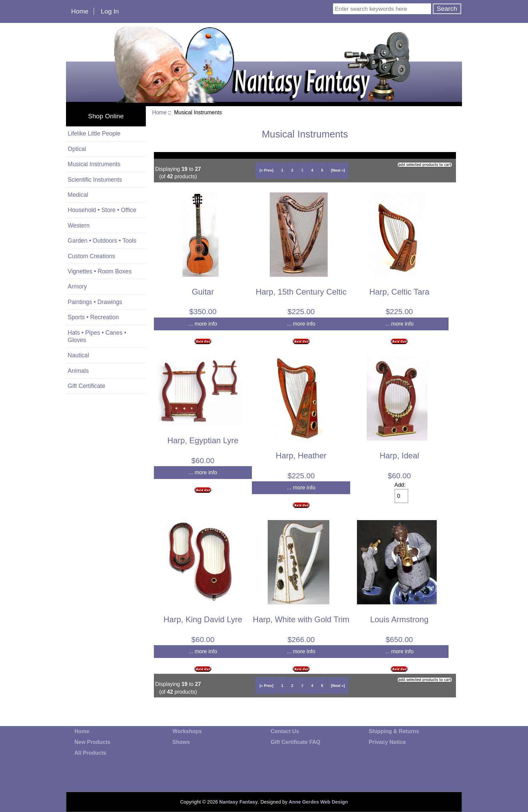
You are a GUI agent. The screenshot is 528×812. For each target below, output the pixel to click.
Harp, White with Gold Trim (301, 619)
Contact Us (285, 731)
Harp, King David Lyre (203, 619)
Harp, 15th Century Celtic (301, 292)
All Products (90, 753)
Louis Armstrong (399, 619)
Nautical (78, 355)
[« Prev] (267, 170)
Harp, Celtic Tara (399, 292)
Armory (77, 287)
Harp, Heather (301, 456)
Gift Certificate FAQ (296, 742)
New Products (92, 742)
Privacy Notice (387, 742)
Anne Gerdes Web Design (318, 802)
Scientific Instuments (95, 180)
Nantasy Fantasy (238, 802)
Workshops (187, 731)
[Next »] (338, 170)
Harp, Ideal (399, 456)
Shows (181, 742)
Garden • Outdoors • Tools (102, 241)
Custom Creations (91, 256)
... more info (203, 324)
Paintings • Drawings (95, 302)
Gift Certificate (86, 386)
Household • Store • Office (102, 210)
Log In (110, 11)
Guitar (203, 292)
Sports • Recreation (93, 317)
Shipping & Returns (394, 731)
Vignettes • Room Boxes (100, 271)
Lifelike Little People (94, 133)
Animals (78, 371)
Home (80, 11)
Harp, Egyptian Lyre (203, 440)
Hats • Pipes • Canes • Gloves (97, 336)
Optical (77, 149)
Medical (78, 195)
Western (79, 225)
